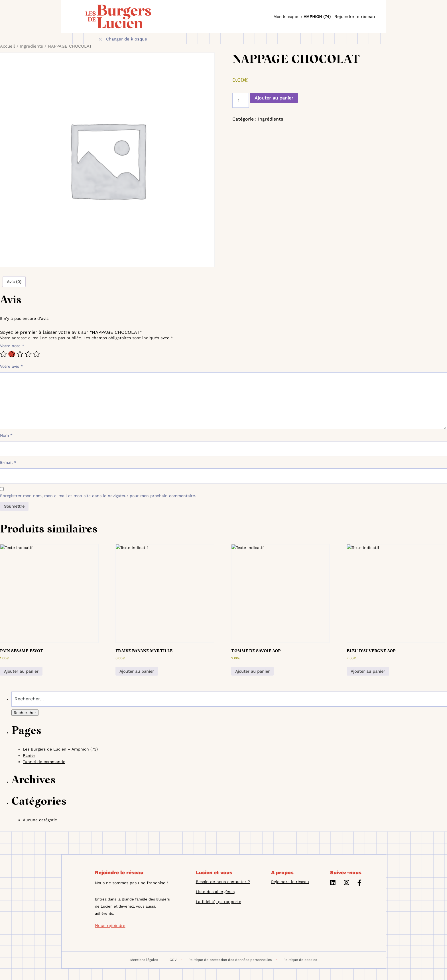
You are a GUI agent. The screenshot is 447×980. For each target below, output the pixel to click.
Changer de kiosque (127, 39)
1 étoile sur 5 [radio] (3, 354)
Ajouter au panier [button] (21, 671)
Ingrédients (32, 46)
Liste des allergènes (215, 892)
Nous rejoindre (110, 926)
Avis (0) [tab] (14, 282)
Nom (6, 435)
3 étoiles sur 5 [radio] (20, 354)
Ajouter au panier (274, 98)
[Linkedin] (333, 884)
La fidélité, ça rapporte (219, 902)
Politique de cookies (300, 960)
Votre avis (11, 366)
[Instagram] (346, 884)
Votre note (12, 346)
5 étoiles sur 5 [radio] (36, 354)
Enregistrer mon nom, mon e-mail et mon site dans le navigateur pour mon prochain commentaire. (98, 496)
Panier (29, 755)
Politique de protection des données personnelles (233, 960)
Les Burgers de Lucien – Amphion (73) (60, 749)
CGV (176, 960)
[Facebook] (359, 884)
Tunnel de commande (44, 762)
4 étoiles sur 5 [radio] (28, 354)
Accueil (8, 46)
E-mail (8, 462)
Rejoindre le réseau (355, 17)
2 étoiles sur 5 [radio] (12, 354)
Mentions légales (147, 960)
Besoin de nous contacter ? (223, 882)
